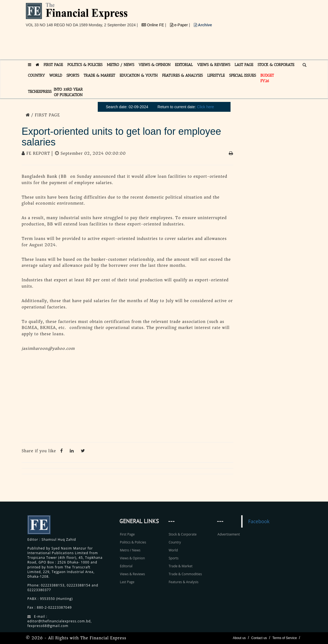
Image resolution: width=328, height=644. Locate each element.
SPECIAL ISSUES (243, 75)
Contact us (259, 638)
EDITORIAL (184, 65)
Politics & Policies (133, 542)
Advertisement (229, 534)
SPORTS (73, 75)
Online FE (153, 25)
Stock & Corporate (183, 534)
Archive (203, 25)
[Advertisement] (125, 46)
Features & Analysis (184, 582)
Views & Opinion (133, 558)
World (173, 550)
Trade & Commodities (185, 574)
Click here (205, 107)
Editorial (126, 566)
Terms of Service (285, 638)
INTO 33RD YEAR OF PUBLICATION (68, 92)
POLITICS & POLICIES (85, 65)
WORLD (56, 75)
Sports (174, 558)
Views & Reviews (133, 574)
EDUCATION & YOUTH (139, 75)
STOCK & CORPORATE (276, 65)
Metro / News (130, 550)
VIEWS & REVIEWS (214, 65)
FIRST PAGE (53, 65)
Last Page (127, 582)
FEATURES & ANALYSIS (182, 75)
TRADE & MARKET (99, 75)
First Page (127, 534)
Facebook (259, 521)
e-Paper (180, 25)
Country (175, 542)
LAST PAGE (244, 65)
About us (239, 638)
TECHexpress (40, 92)
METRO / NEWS (120, 65)
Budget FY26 (267, 78)
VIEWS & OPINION (155, 65)
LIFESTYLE (216, 75)
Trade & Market (181, 566)
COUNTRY (36, 75)
